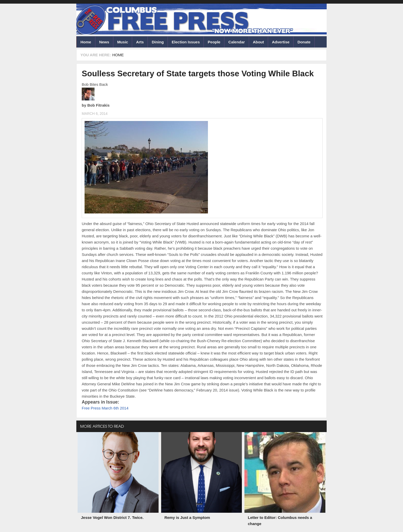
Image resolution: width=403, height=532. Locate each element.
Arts (140, 42)
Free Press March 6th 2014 (105, 408)
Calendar (236, 42)
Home (86, 42)
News (104, 42)
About (258, 42)
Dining (158, 42)
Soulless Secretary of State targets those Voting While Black (198, 73)
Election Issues (186, 42)
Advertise (281, 42)
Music (123, 42)
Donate (304, 42)
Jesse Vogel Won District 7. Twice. (112, 517)
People (214, 42)
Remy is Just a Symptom (187, 517)
